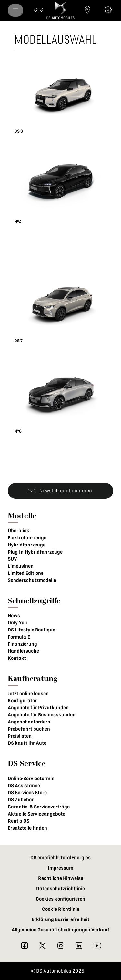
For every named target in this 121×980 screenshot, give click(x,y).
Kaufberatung (33, 678)
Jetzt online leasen (28, 694)
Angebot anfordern (29, 722)
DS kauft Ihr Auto (27, 743)
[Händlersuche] (87, 10)
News (14, 616)
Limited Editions (26, 573)
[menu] (15, 10)
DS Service (27, 763)
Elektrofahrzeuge (27, 538)
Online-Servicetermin (31, 779)
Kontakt (17, 658)
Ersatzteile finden (27, 828)
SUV (12, 559)
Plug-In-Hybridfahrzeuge (35, 552)
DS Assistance (24, 786)
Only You (17, 623)
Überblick (19, 531)
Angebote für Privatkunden (38, 708)
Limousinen (21, 566)
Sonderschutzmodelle (32, 580)
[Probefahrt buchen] (39, 10)
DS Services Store (27, 793)
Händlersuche (23, 651)
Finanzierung (22, 644)
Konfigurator (22, 701)
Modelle (22, 515)
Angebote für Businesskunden (42, 715)
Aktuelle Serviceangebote (36, 814)
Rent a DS (19, 821)
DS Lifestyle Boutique (31, 630)
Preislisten (20, 736)
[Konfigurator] (108, 10)
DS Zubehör (21, 800)
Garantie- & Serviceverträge (39, 807)
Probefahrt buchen (29, 729)
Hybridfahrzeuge (27, 545)
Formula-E (19, 637)
